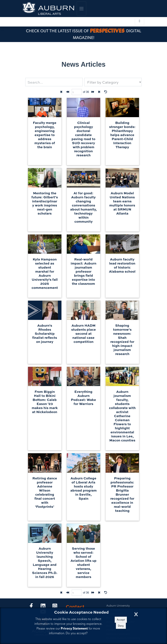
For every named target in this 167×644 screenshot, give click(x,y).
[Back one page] (68, 92)
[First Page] (61, 92)
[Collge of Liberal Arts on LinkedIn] (43, 607)
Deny (121, 626)
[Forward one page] (93, 92)
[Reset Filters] (106, 92)
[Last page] (99, 92)
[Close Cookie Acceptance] (136, 613)
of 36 (86, 92)
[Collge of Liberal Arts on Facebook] (31, 607)
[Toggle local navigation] (140, 22)
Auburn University (118, 605)
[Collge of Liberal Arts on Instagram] (55, 607)
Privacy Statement (74, 628)
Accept (121, 620)
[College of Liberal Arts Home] (48, 9)
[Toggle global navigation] (81, 9)
